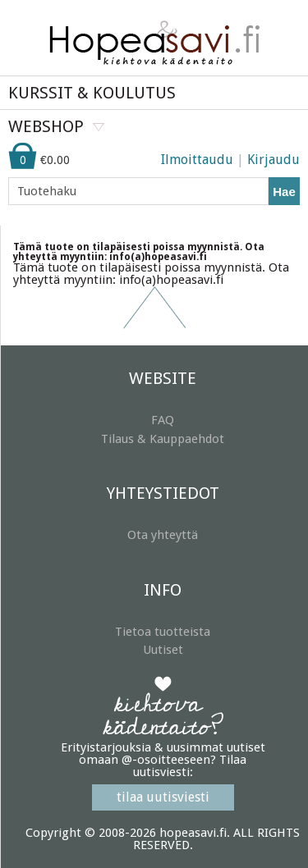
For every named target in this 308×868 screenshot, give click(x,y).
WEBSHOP (46, 126)
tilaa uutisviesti (163, 797)
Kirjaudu (274, 160)
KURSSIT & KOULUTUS (92, 93)
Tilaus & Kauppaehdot (163, 439)
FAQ (163, 420)
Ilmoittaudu (197, 160)
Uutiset (163, 650)
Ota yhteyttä (163, 535)
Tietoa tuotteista (163, 632)
